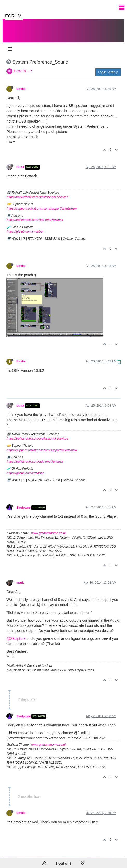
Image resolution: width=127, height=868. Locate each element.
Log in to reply (108, 67)
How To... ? (23, 66)
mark (20, 577)
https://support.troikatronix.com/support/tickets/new (42, 203)
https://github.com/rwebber (25, 226)
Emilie (21, 84)
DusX (20, 162)
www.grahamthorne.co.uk (49, 528)
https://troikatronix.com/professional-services (38, 192)
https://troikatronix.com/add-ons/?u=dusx (35, 215)
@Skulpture (16, 633)
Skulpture (24, 502)
